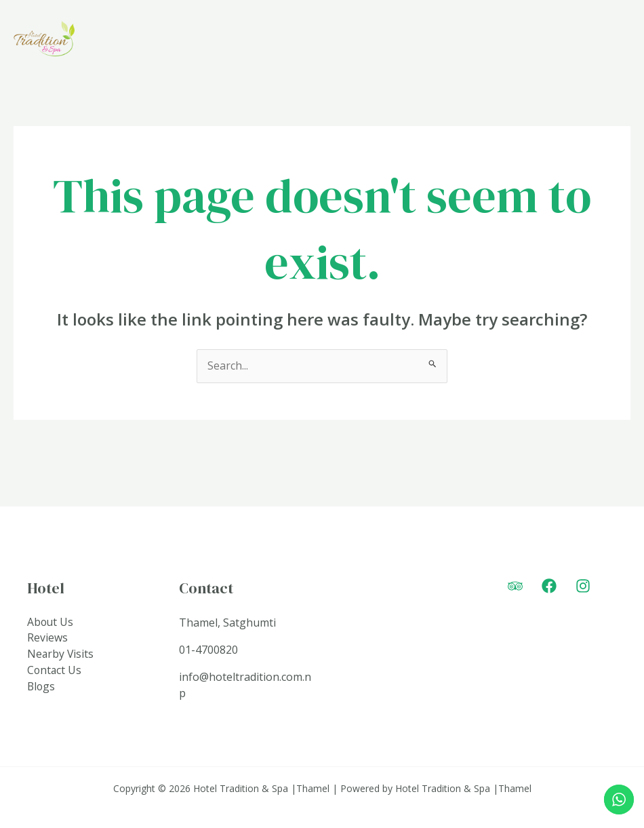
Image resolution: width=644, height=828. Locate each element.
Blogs (42, 688)
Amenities (503, 41)
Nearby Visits (61, 655)
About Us (51, 623)
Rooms (423, 41)
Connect (591, 41)
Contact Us (55, 671)
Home (363, 41)
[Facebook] (549, 587)
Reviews (47, 639)
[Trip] (515, 587)
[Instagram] (583, 587)
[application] (534, 41)
